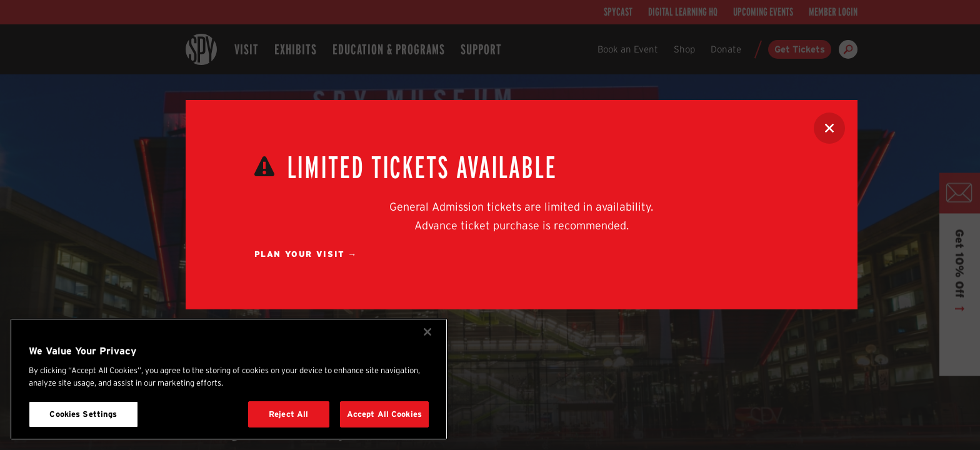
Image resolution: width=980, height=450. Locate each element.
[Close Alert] (829, 128)
